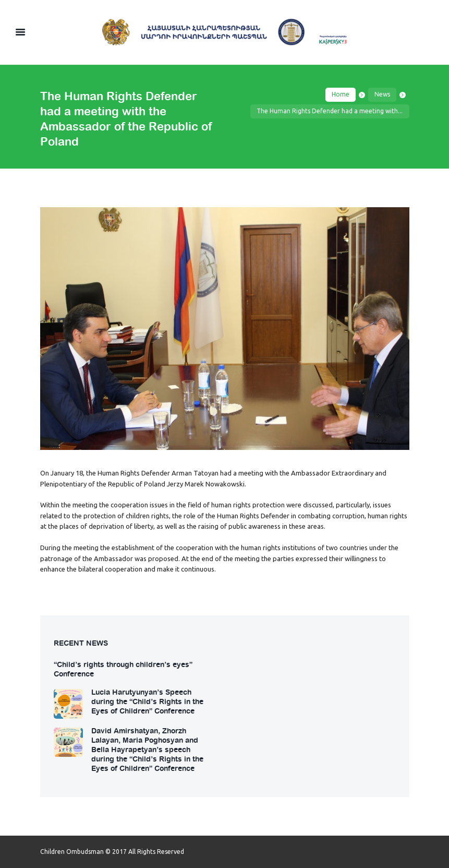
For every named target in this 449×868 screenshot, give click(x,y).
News (382, 94)
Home (341, 94)
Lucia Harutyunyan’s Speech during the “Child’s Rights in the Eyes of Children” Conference (147, 701)
